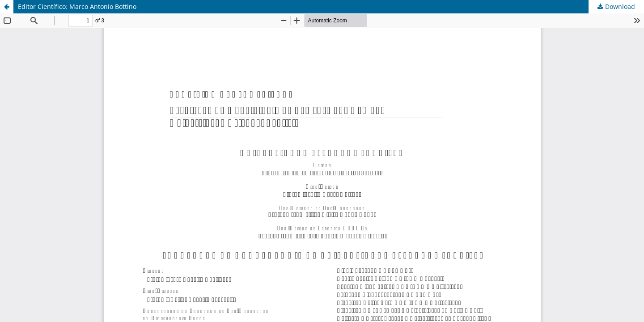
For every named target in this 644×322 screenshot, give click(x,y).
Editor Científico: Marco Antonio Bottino (77, 6)
